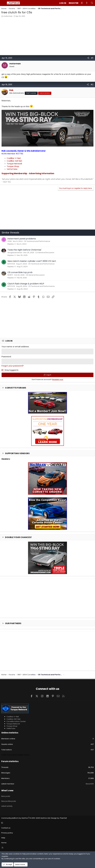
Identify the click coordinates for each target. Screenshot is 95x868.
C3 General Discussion (45, 253)
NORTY (10, 275)
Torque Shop (13, 166)
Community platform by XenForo (26, 818)
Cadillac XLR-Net (13, 719)
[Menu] (3, 3)
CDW (10, 241)
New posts (6, 796)
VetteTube (12, 169)
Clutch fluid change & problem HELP (26, 284)
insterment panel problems (22, 239)
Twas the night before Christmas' (25, 250)
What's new (7, 790)
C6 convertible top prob (20, 272)
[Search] (92, 3)
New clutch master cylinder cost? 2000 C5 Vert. (32, 261)
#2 (92, 84)
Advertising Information (42, 173)
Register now (58, 379)
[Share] (88, 58)
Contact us (6, 828)
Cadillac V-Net (14, 158)
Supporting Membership (14, 173)
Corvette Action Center (16, 721)
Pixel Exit (63, 818)
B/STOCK (11, 264)
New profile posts (9, 801)
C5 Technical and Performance (37, 241)
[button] (82, 3)
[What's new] (87, 3)
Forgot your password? (13, 365)
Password (6, 356)
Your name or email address (15, 347)
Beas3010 (90, 783)
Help (3, 837)
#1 (92, 58)
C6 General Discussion (35, 275)
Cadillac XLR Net (14, 161)
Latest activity (7, 806)
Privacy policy (7, 833)
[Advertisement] (47, 37)
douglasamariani (15, 253)
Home (4, 842)
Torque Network (14, 164)
